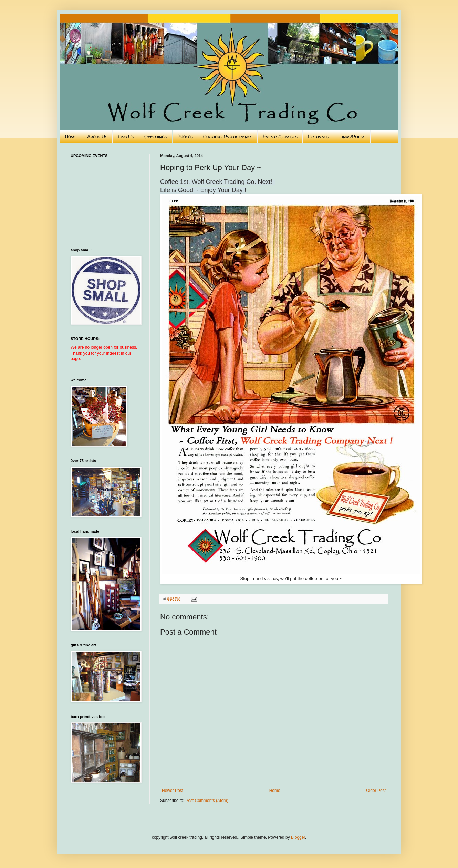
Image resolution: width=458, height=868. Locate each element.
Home (71, 137)
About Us (97, 137)
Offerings (156, 137)
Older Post (376, 791)
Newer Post (173, 791)
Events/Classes (280, 137)
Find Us (126, 137)
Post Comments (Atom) (207, 801)
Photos (185, 137)
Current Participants (228, 137)
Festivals (318, 137)
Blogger (298, 837)
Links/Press (352, 137)
